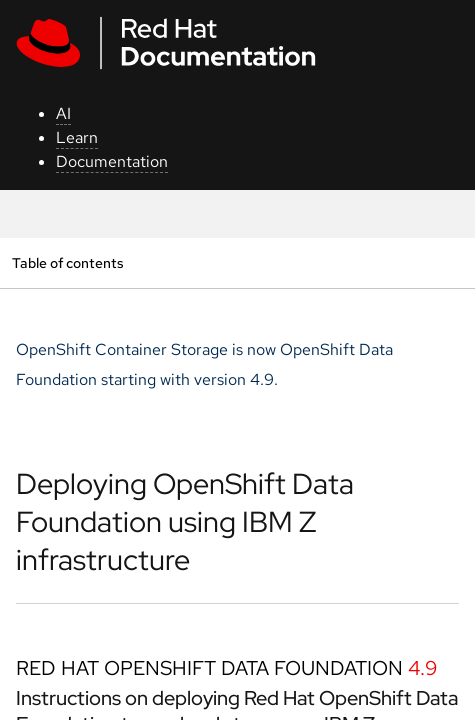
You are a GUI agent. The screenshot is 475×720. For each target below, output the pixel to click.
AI (63, 113)
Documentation (112, 161)
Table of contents (67, 262)
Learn (77, 137)
